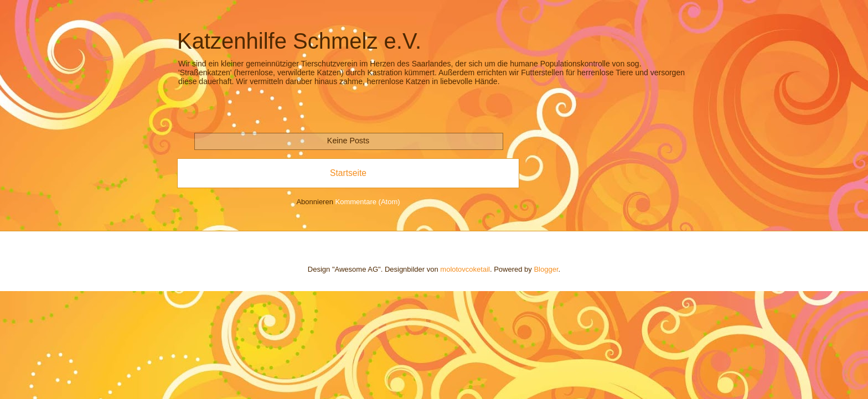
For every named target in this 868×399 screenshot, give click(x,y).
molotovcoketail (465, 269)
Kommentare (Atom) (368, 202)
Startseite (348, 173)
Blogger (546, 269)
